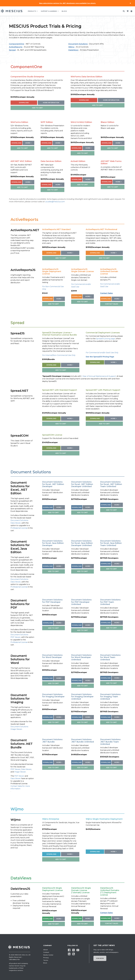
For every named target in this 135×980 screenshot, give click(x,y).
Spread (12, 50)
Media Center (48, 955)
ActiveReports (16, 47)
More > (28, 143)
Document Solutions (78, 44)
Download (24, 103)
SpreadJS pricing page (105, 339)
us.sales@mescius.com (55, 202)
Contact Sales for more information (20, 787)
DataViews (73, 50)
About (45, 950)
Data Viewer (16, 523)
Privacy (46, 958)
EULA (45, 963)
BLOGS (64, 11)
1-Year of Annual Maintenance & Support (99, 376)
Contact (46, 952)
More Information (51, 103)
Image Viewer (16, 729)
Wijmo (71, 47)
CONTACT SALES (112, 304)
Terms (46, 960)
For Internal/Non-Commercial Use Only (59, 355)
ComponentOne (17, 44)
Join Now (100, 958)
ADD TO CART (37, 108)
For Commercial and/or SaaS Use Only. (102, 353)
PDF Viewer (16, 637)
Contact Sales (106, 293)
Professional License (19, 528)
